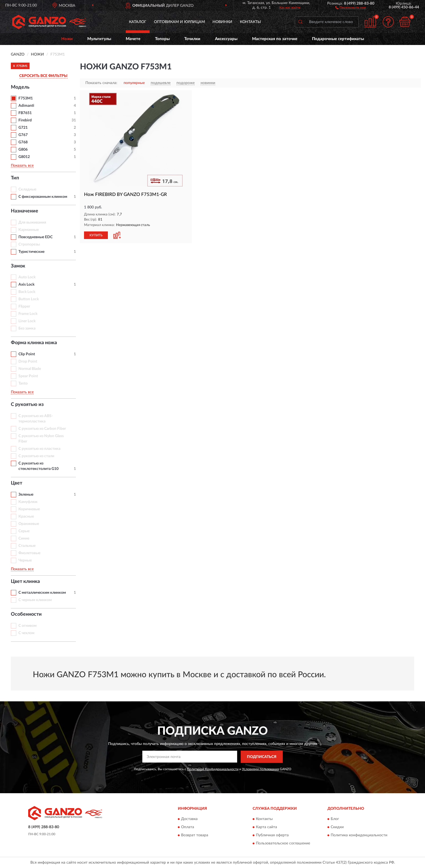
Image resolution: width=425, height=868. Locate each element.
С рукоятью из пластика (39, 449)
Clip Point (27, 354)
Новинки (222, 22)
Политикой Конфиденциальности (213, 769)
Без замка (27, 328)
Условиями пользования (260, 769)
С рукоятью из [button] (27, 405)
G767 (23, 135)
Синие (24, 538)
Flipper (24, 306)
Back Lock (27, 292)
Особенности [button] (26, 614)
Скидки (337, 827)
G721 (23, 128)
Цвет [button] (17, 483)
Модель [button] (20, 87)
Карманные (29, 230)
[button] (351, 7)
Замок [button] (18, 266)
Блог (335, 819)
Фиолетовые (29, 553)
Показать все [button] (22, 166)
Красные (26, 517)
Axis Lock (26, 285)
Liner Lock (27, 321)
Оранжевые (29, 524)
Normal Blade (30, 369)
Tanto (23, 383)
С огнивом (28, 626)
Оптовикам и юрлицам (179, 22)
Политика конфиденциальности (359, 835)
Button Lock (29, 299)
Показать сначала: (101, 83)
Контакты (250, 22)
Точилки (192, 39)
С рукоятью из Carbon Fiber (42, 429)
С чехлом (26, 633)
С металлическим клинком (42, 593)
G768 (23, 142)
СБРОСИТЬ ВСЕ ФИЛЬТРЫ (43, 76)
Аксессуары (226, 39)
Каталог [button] (138, 22)
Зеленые (26, 495)
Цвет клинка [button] (25, 582)
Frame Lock (28, 314)
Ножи (67, 39)
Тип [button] (15, 178)
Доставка (189, 819)
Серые (24, 531)
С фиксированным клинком (43, 197)
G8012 (24, 157)
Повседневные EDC (36, 237)
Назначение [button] (25, 211)
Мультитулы (99, 39)
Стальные (27, 546)
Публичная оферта (272, 835)
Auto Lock (27, 277)
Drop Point (28, 362)
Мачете (133, 39)
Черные (25, 560)
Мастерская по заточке (275, 39)
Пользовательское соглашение (283, 844)
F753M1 (26, 98)
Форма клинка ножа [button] (34, 343)
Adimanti (26, 106)
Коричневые (29, 509)
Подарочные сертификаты (338, 39)
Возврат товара (195, 835)
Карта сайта (266, 827)
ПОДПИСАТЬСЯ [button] (262, 757)
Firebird (25, 120)
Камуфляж (28, 502)
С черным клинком (35, 600)
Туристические (31, 252)
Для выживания (32, 222)
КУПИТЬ (96, 235)
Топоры (162, 39)
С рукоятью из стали (36, 456)
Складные (27, 189)
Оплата (188, 827)
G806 (23, 150)
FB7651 (25, 113)
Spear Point (28, 376)
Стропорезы (29, 244)
